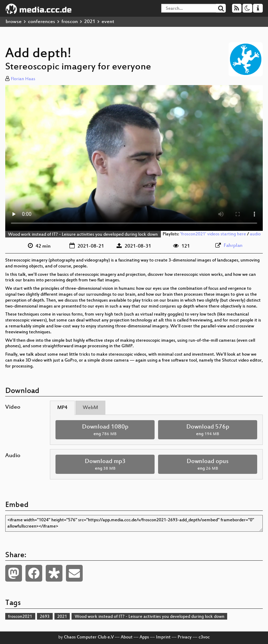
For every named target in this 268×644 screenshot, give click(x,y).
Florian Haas (23, 79)
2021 (90, 22)
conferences (42, 22)
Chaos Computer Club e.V (89, 637)
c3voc (204, 637)
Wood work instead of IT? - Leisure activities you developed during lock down (83, 235)
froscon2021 (20, 617)
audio (255, 235)
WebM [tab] (90, 408)
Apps (144, 637)
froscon (70, 22)
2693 (45, 617)
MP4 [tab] (62, 408)
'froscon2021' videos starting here (213, 235)
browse (14, 22)
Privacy (185, 637)
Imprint (163, 637)
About (127, 637)
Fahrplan (233, 246)
